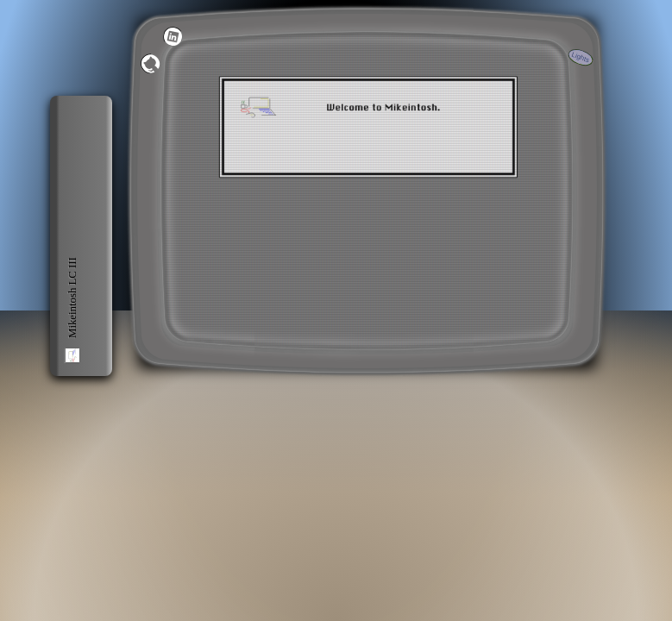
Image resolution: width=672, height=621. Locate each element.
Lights (580, 57)
